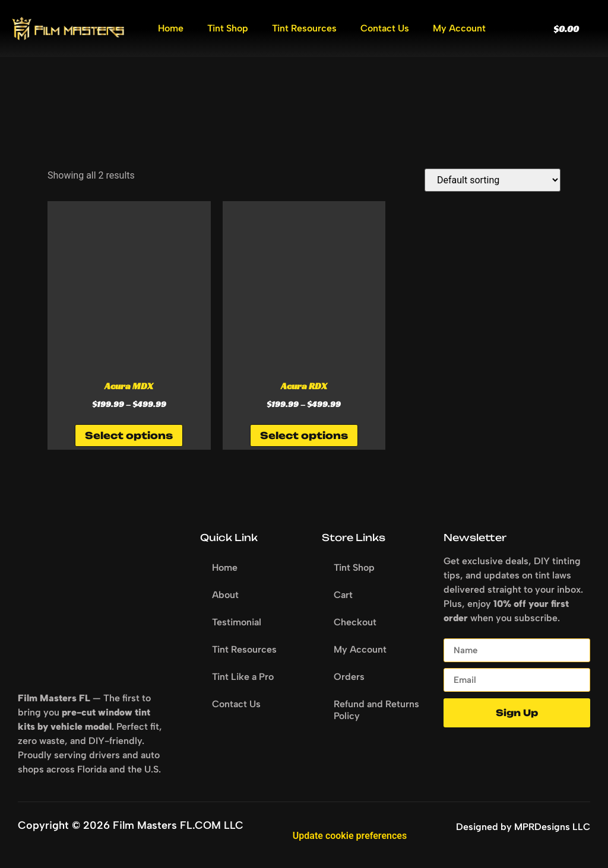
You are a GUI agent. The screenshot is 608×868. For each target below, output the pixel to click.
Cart (343, 595)
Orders (349, 677)
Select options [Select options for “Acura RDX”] (304, 435)
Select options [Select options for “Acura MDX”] (129, 435)
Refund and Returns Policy (376, 710)
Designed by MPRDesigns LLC (523, 827)
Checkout (355, 622)
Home (171, 28)
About (225, 595)
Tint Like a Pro (243, 677)
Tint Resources (304, 28)
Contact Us (385, 28)
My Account (459, 28)
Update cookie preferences (350, 836)
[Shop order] (493, 180)
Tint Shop (228, 28)
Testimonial (237, 622)
